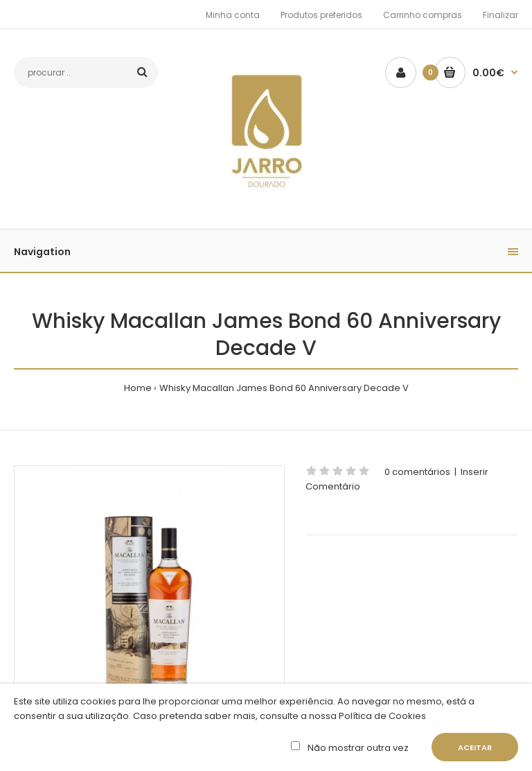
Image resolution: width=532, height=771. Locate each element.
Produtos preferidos (321, 15)
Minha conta (233, 15)
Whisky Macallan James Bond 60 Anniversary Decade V (284, 388)
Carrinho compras (423, 15)
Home (138, 388)
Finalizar (500, 15)
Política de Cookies (381, 716)
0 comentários (417, 472)
